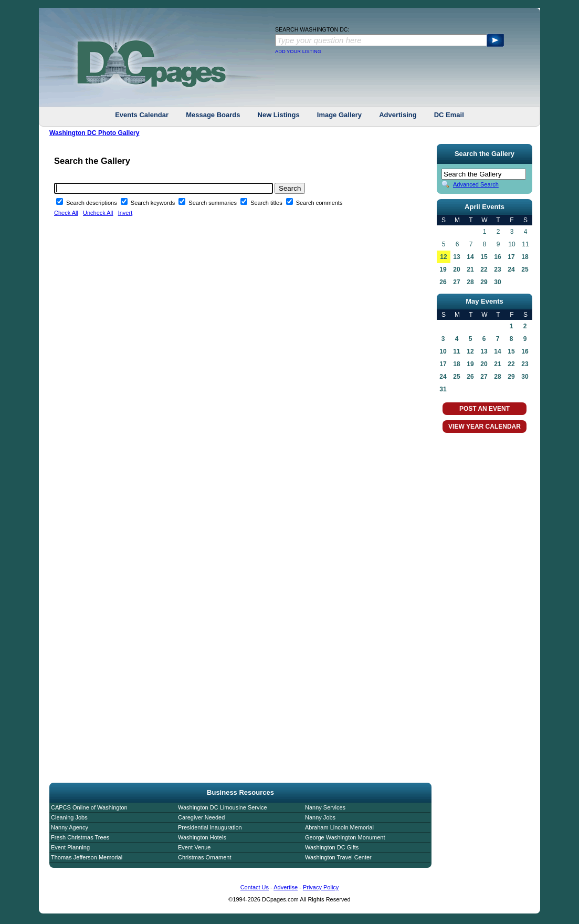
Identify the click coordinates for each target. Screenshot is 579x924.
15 (484, 257)
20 (456, 269)
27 (456, 282)
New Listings (279, 115)
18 (525, 257)
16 (497, 257)
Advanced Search (476, 184)
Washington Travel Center (338, 857)
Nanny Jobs (320, 817)
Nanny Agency (70, 827)
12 (443, 257)
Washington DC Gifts (332, 847)
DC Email (449, 115)
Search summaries (213, 203)
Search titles (267, 203)
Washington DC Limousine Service (223, 807)
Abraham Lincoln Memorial (339, 827)
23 (497, 269)
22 (484, 269)
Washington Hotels (202, 837)
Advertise (286, 887)
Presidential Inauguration (210, 827)
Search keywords (154, 203)
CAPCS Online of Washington (89, 807)
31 (443, 389)
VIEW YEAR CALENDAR (485, 427)
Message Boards (213, 115)
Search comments (319, 203)
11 (456, 351)
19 (443, 269)
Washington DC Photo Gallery (94, 133)
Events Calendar (142, 115)
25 (525, 269)
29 (484, 282)
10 (443, 351)
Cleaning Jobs (69, 817)
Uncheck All (98, 213)
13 (456, 257)
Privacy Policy (321, 887)
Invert (125, 213)
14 (470, 257)
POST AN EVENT (485, 409)
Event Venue (194, 847)
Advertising (398, 115)
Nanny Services (325, 807)
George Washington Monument (345, 837)
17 (511, 257)
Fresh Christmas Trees (80, 837)
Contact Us (255, 887)
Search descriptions (92, 203)
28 (470, 282)
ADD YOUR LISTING (298, 51)
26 (443, 282)
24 (511, 269)
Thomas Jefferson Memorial (87, 857)
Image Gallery (339, 115)
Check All (66, 213)
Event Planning (70, 847)
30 (497, 282)
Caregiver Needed (201, 817)
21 (470, 269)
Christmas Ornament (204, 857)
